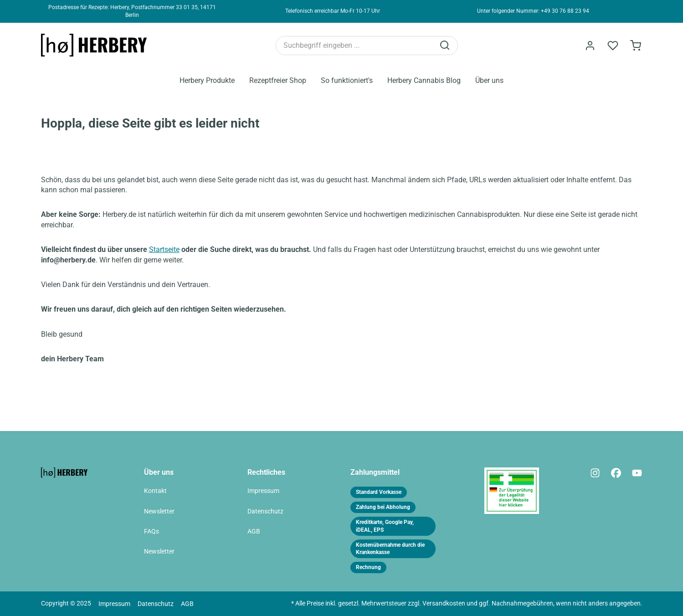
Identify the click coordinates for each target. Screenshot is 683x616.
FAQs (151, 531)
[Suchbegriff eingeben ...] (355, 46)
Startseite (164, 249)
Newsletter (159, 511)
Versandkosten (444, 603)
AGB (254, 531)
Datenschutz (265, 511)
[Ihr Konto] (590, 46)
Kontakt (155, 491)
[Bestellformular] (636, 46)
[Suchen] (446, 46)
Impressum (263, 491)
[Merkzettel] (613, 46)
